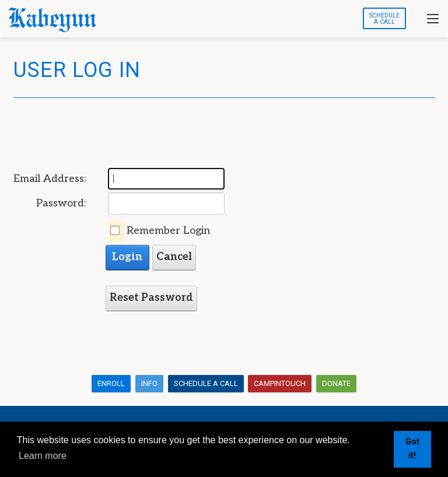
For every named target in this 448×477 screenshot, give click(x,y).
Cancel (174, 257)
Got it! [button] (412, 449)
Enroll (111, 383)
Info (149, 383)
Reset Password (151, 298)
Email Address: (50, 179)
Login (127, 257)
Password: (61, 203)
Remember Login (168, 231)
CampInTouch (280, 383)
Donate (336, 383)
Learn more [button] (43, 456)
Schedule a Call (206, 383)
